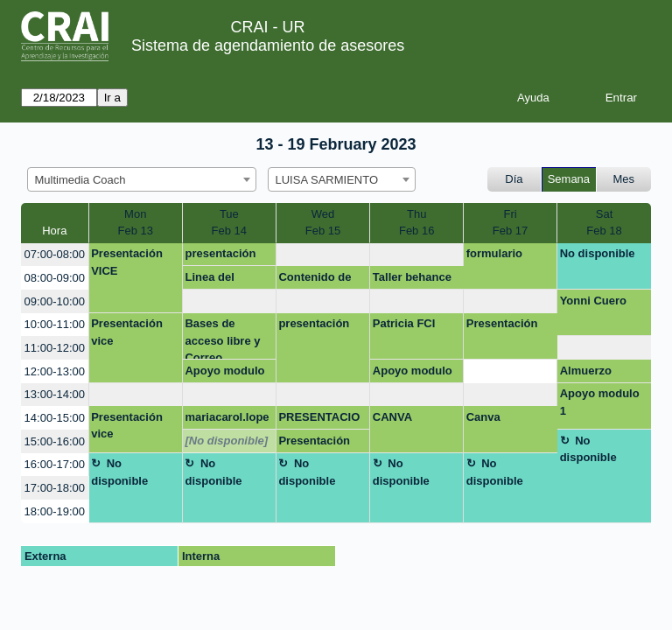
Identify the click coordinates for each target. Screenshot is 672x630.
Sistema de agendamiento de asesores (268, 45)
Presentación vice (127, 332)
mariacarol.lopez (227, 420)
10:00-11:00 (55, 324)
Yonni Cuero (593, 301)
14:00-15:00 (55, 418)
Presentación (502, 323)
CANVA (392, 417)
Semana (569, 179)
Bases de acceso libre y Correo (222, 338)
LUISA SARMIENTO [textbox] (327, 180)
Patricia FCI (404, 323)
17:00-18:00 (55, 488)
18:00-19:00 (55, 511)
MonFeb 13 (135, 223)
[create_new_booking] (323, 255)
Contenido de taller (315, 280)
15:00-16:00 (55, 441)
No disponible (598, 253)
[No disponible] (226, 441)
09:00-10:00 (55, 301)
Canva (483, 417)
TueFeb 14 (229, 223)
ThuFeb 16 (416, 223)
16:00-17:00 (55, 464)
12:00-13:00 (55, 371)
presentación (220, 253)
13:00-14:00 (55, 394)
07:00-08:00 (55, 254)
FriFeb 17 (510, 223)
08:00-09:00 (55, 278)
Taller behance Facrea (412, 280)
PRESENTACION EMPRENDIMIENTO (322, 420)
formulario (494, 253)
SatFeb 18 (604, 223)
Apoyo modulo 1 (224, 374)
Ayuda (533, 98)
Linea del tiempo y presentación (220, 280)
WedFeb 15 (323, 223)
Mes (624, 179)
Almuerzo (586, 371)
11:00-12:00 (55, 348)
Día (514, 179)
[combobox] (142, 179)
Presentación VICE (127, 262)
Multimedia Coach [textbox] (80, 180)
